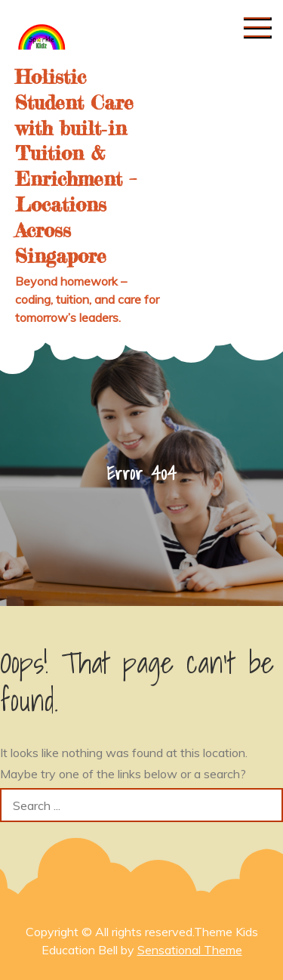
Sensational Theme (190, 950)
